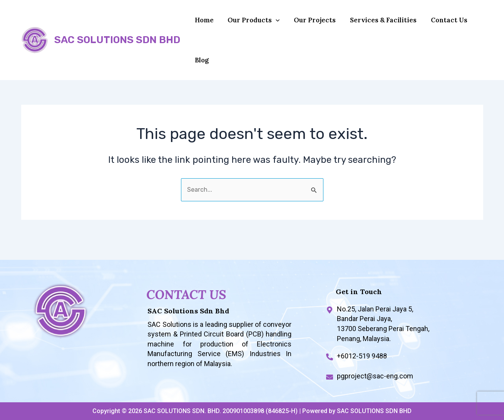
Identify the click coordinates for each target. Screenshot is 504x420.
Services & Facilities (374, 24)
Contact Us (438, 24)
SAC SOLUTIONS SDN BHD (117, 48)
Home (203, 24)
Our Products (250, 24)
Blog (201, 72)
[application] (272, 24)
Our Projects (309, 24)
